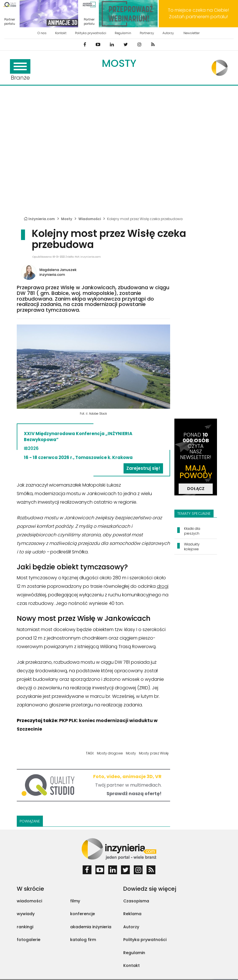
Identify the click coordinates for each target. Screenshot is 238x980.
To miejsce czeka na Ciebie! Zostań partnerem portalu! (198, 13)
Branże (20, 70)
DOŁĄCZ (196, 489)
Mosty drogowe (110, 753)
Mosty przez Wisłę (154, 753)
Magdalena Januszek (58, 270)
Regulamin (123, 33)
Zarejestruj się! (143, 468)
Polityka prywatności (91, 33)
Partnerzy (147, 33)
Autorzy (168, 33)
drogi (163, 586)
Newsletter (192, 33)
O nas (42, 33)
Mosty (119, 63)
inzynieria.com (52, 275)
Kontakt (61, 33)
